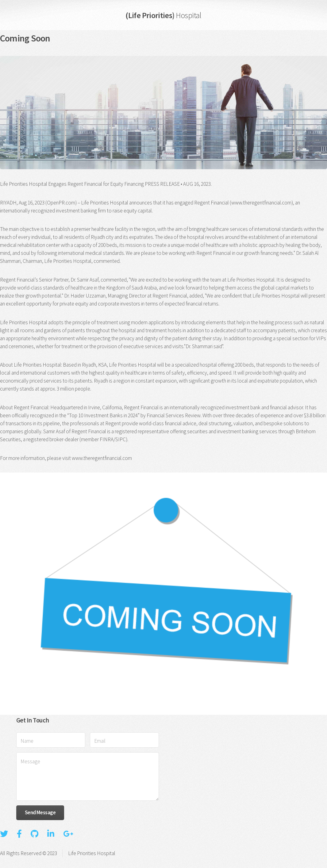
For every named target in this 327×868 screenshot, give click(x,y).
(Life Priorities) (163, 15)
